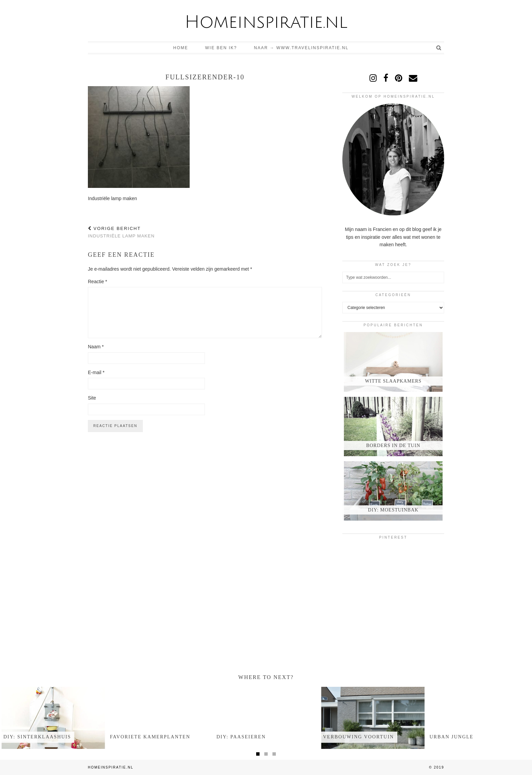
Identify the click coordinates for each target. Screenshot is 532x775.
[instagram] (373, 78)
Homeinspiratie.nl (266, 22)
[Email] (413, 78)
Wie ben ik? (221, 48)
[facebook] (386, 78)
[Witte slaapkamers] (393, 362)
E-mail (96, 372)
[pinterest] (398, 78)
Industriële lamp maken (121, 232)
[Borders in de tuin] (393, 427)
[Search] (439, 48)
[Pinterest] (359, 561)
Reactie (98, 282)
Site (92, 398)
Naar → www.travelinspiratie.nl (301, 48)
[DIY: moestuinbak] (393, 491)
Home (181, 48)
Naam (96, 347)
